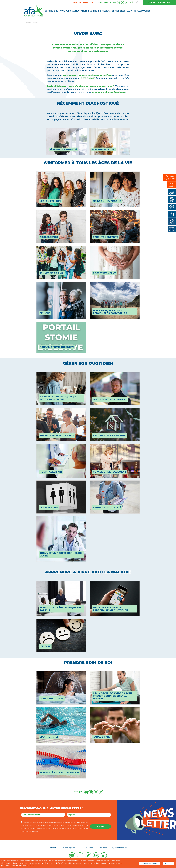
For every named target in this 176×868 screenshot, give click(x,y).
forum (70, 92)
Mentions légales (67, 848)
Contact (52, 848)
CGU (80, 848)
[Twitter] (96, 792)
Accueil (29, 23)
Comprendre (51, 11)
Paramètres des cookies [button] (149, 863)
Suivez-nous (103, 2)
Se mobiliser (119, 11)
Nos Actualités (142, 11)
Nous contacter (83, 2)
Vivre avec (65, 11)
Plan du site (102, 848)
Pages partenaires (119, 848)
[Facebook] (91, 792)
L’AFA (130, 11)
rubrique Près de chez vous (111, 89)
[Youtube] (86, 792)
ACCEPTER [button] (169, 863)
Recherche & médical (99, 11)
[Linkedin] (101, 792)
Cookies (90, 848)
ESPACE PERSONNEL (160, 2)
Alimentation (79, 11)
